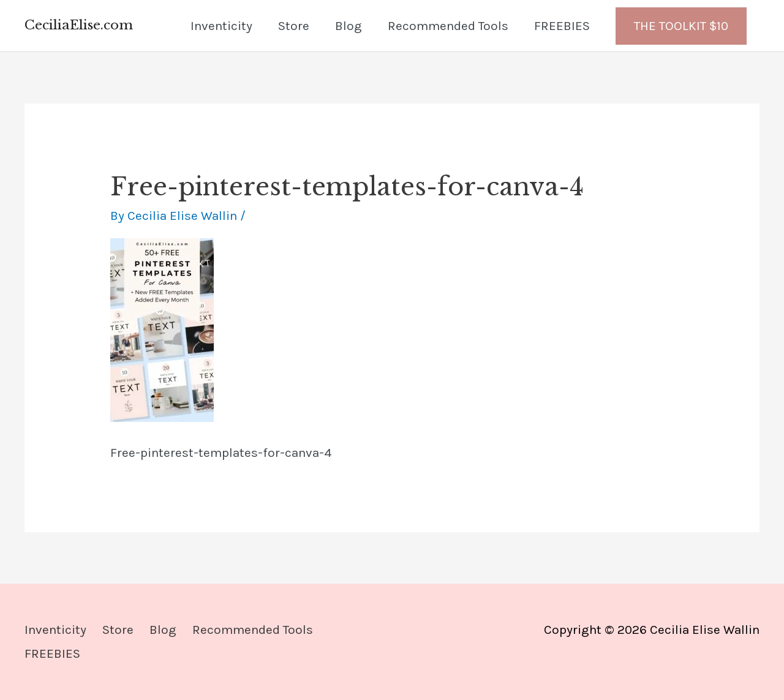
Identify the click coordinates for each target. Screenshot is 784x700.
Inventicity (221, 26)
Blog (349, 26)
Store (294, 26)
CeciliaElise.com (79, 25)
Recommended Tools (448, 26)
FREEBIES (562, 26)
